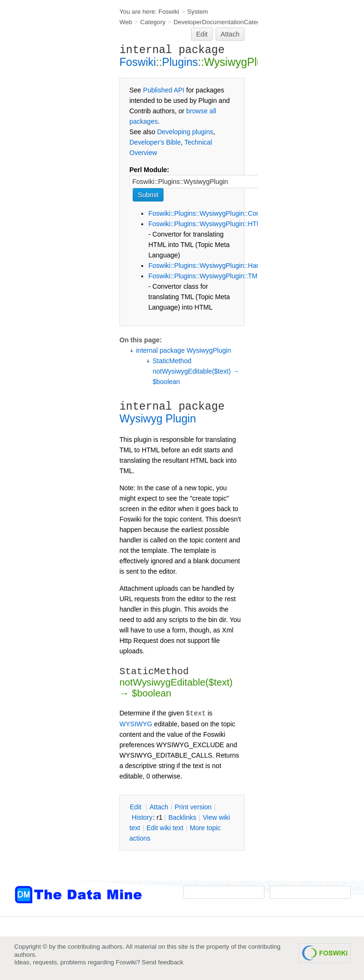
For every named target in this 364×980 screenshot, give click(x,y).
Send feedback (163, 962)
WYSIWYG (136, 724)
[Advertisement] (52, 191)
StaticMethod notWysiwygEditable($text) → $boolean (196, 371)
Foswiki (169, 12)
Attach (230, 34)
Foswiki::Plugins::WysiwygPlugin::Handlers (211, 266)
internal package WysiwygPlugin (184, 350)
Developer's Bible (155, 142)
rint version (193, 807)
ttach (159, 807)
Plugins (180, 62)
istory (142, 817)
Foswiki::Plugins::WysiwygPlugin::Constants (213, 213)
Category (153, 22)
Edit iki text (165, 828)
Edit (202, 34)
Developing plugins (185, 132)
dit (136, 807)
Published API (164, 90)
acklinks (182, 817)
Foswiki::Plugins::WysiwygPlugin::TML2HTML (215, 276)
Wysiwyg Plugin (158, 419)
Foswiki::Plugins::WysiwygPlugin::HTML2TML (215, 224)
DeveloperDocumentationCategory (221, 22)
